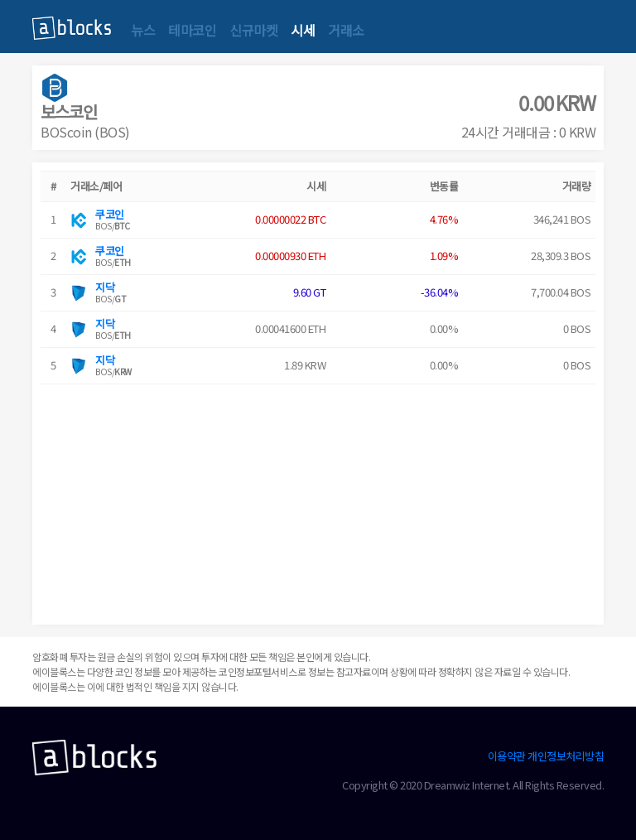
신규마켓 (253, 30)
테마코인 (192, 30)
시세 (303, 30)
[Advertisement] (318, 500)
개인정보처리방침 (566, 756)
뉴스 (143, 30)
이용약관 (507, 756)
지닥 (105, 287)
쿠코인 (110, 214)
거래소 (346, 30)
